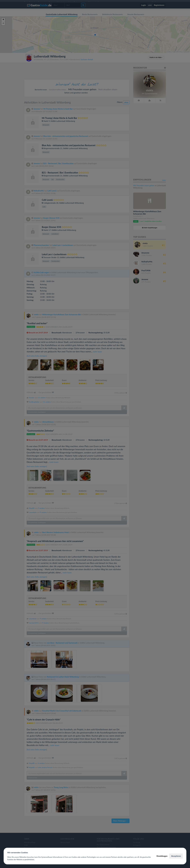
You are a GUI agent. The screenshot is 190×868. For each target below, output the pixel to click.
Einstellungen (162, 856)
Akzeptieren (176, 856)
